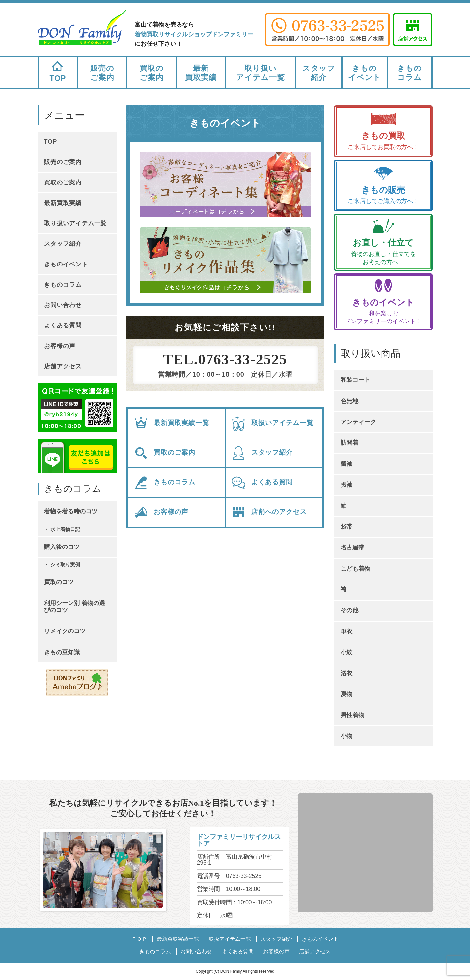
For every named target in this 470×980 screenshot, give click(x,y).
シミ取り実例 (65, 564)
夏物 (346, 694)
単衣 (346, 631)
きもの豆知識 (62, 652)
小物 (346, 736)
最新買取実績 (201, 73)
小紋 (346, 652)
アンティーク (358, 422)
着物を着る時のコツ (71, 511)
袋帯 (346, 527)
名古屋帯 (352, 547)
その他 (349, 610)
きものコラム (410, 73)
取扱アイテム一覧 (230, 939)
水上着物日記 (65, 529)
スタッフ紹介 (319, 73)
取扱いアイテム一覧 (272, 423)
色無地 (349, 401)
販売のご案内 (102, 73)
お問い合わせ (63, 305)
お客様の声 (161, 512)
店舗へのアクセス (269, 512)
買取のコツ (59, 582)
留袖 (346, 464)
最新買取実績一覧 (171, 423)
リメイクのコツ (65, 631)
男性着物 (352, 715)
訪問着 (349, 443)
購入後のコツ (62, 547)
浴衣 (346, 673)
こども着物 (355, 569)
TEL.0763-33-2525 (225, 360)
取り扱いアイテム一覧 (261, 73)
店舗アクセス (63, 366)
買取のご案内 (152, 73)
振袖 (346, 485)
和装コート (355, 380)
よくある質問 (262, 483)
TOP (58, 70)
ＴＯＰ (139, 939)
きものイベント (365, 73)
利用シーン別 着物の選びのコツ (75, 607)
